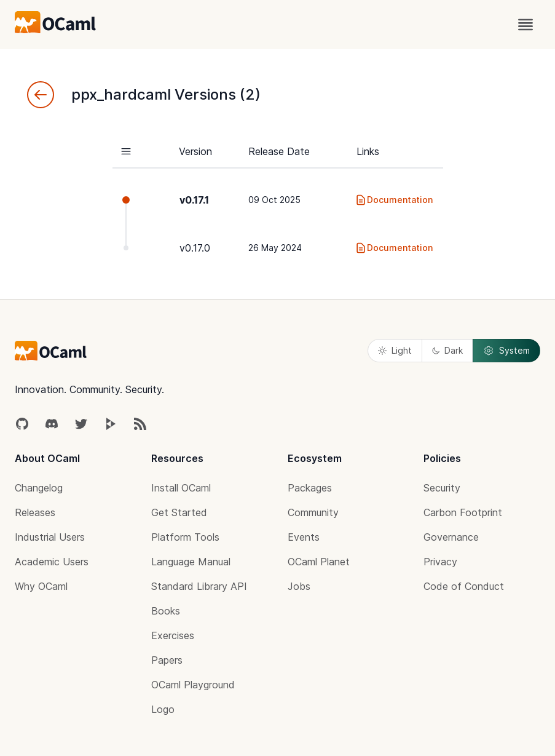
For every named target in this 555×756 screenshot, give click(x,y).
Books (166, 611)
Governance (451, 537)
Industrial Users (50, 537)
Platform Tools (185, 537)
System (506, 351)
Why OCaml (41, 586)
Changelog (39, 488)
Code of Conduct (464, 586)
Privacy (440, 562)
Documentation (394, 200)
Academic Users (52, 562)
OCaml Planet (319, 562)
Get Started (179, 512)
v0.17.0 (195, 248)
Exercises (173, 635)
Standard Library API (199, 586)
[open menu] (525, 25)
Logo (163, 709)
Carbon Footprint (463, 512)
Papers (167, 660)
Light (395, 350)
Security (442, 488)
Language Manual (191, 562)
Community (313, 512)
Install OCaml (181, 488)
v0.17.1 (194, 200)
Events (304, 537)
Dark (447, 350)
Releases (35, 512)
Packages (310, 488)
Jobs (299, 586)
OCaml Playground (193, 685)
